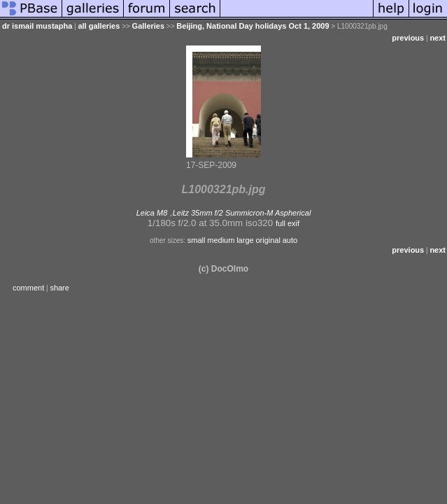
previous (408, 38)
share (59, 288)
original (268, 240)
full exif (288, 223)
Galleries (148, 26)
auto (290, 240)
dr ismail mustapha (37, 26)
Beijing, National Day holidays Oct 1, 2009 (253, 26)
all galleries (99, 26)
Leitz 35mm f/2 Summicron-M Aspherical (242, 213)
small (197, 240)
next (438, 38)
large (245, 240)
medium (221, 240)
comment (28, 288)
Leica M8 (152, 213)
